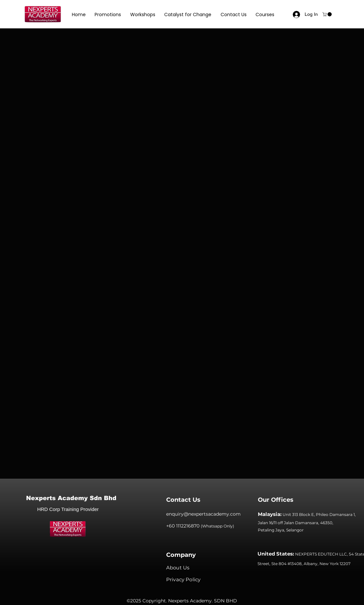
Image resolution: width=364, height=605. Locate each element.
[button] (108, 15)
